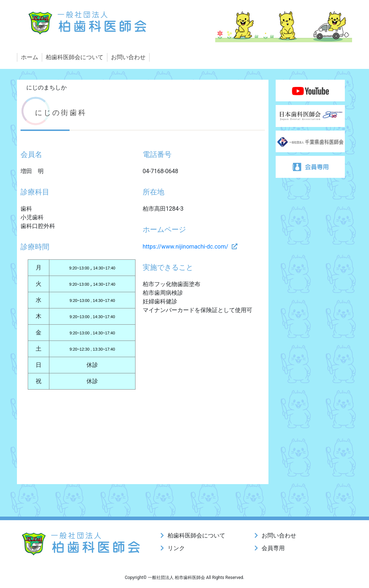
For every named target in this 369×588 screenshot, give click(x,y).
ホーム (30, 57)
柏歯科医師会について (75, 57)
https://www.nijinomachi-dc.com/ (186, 247)
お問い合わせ (128, 57)
